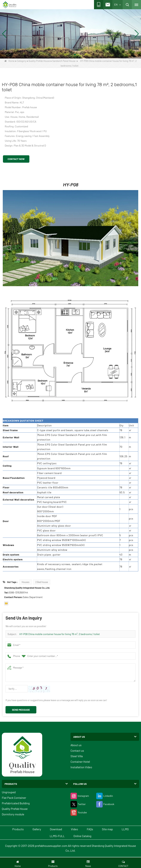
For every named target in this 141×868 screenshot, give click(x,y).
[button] (66, 54)
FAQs (91, 829)
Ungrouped (9, 792)
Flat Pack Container (14, 798)
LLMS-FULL (56, 836)
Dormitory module (13, 814)
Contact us (77, 751)
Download (55, 829)
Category (22, 61)
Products (14, 829)
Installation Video (82, 767)
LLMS (130, 829)
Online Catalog (83, 836)
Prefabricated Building (16, 803)
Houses (26, 582)
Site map (110, 829)
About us (76, 745)
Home (9, 61)
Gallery (34, 829)
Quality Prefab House (39, 61)
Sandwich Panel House (64, 61)
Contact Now (16, 159)
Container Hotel (80, 762)
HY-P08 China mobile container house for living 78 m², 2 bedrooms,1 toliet (59, 634)
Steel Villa (77, 756)
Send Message (21, 710)
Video (75, 829)
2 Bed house (42, 582)
